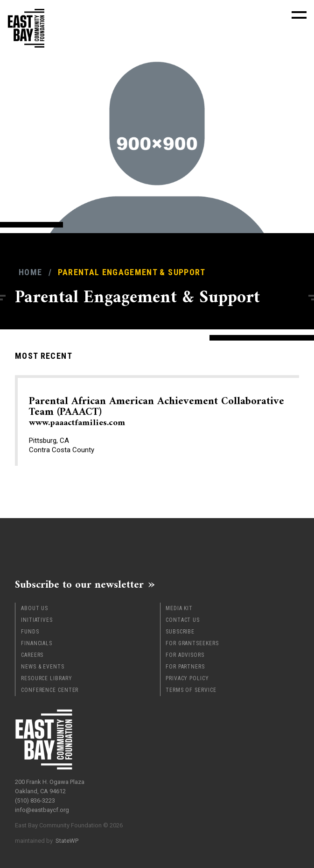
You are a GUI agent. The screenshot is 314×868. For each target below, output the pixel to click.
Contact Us (183, 620)
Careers (32, 655)
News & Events (43, 667)
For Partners (185, 667)
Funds (30, 632)
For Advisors (185, 655)
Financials (37, 643)
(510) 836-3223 (35, 800)
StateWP (67, 841)
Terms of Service (191, 690)
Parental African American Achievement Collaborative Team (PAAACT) (157, 412)
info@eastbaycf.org (42, 810)
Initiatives (37, 620)
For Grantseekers (192, 643)
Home (30, 272)
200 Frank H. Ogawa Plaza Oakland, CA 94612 (50, 786)
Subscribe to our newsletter (79, 584)
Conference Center (50, 690)
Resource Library (46, 678)
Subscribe (180, 632)
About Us (35, 608)
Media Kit (179, 608)
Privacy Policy (187, 678)
